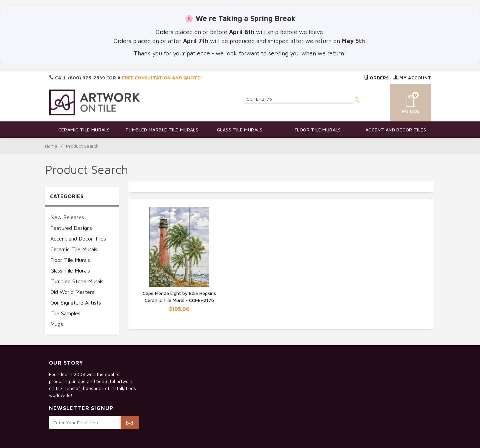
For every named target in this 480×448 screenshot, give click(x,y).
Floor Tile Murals (318, 130)
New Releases (67, 217)
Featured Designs (71, 228)
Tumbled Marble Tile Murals (162, 130)
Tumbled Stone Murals (77, 281)
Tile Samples (65, 313)
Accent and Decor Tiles (396, 130)
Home (51, 146)
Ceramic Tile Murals (84, 130)
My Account (412, 78)
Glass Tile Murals (240, 130)
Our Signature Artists (76, 303)
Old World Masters (72, 292)
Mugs (57, 324)
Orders (376, 78)
